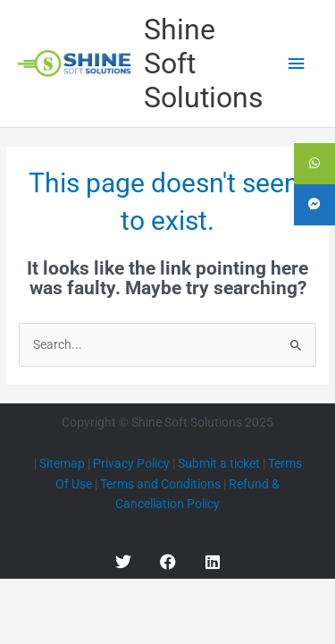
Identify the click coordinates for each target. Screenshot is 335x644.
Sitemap (62, 463)
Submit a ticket (219, 463)
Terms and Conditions (160, 484)
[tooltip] (314, 164)
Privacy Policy (131, 463)
